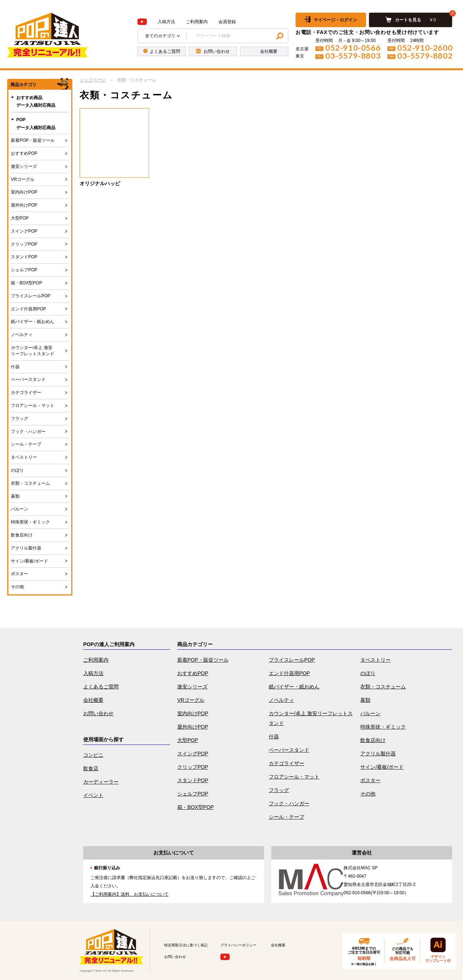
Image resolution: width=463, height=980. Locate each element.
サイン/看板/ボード (29, 561)
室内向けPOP (24, 192)
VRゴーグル (23, 179)
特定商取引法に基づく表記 (186, 945)
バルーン (20, 509)
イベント (93, 795)
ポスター (20, 574)
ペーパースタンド (28, 379)
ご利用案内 (197, 22)
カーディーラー (101, 782)
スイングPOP (24, 231)
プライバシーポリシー (238, 945)
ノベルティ (22, 335)
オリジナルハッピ (100, 183)
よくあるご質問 (101, 687)
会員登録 (227, 22)
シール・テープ (26, 444)
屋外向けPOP (24, 205)
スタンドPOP (24, 257)
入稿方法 (166, 22)
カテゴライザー (26, 393)
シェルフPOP (24, 270)
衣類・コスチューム (30, 483)
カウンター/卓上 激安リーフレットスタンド (33, 351)
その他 (17, 587)
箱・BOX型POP (27, 283)
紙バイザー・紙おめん (33, 322)
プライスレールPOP (31, 296)
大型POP (20, 218)
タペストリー (24, 457)
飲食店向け (22, 535)
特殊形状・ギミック (30, 522)
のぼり (17, 470)
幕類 (15, 496)
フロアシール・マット (33, 406)
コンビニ (93, 755)
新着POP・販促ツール (33, 140)
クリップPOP (24, 244)
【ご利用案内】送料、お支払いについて (129, 894)
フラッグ (20, 419)
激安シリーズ (24, 166)
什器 (15, 367)
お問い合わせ (98, 713)
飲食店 (91, 768)
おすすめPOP (24, 153)
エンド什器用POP (28, 309)
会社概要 (93, 700)
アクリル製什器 (26, 548)
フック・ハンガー (28, 432)
